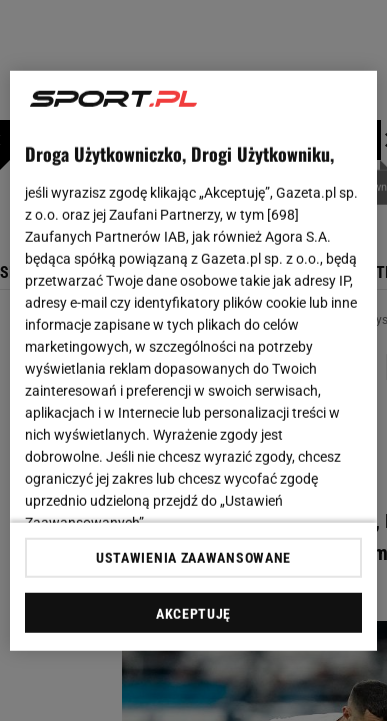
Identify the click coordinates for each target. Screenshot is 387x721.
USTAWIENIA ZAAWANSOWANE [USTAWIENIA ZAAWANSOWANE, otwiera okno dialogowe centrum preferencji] (193, 558)
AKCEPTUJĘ (193, 614)
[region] (194, 360)
